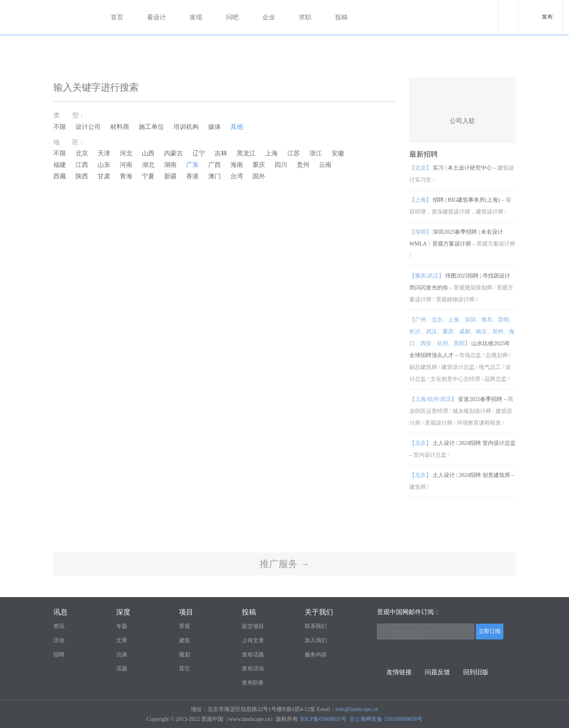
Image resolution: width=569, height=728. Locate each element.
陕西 (82, 176)
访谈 (122, 655)
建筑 (185, 640)
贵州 (303, 165)
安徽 (338, 153)
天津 (104, 153)
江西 (82, 165)
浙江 (316, 153)
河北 (126, 153)
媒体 (215, 127)
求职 (305, 17)
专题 (122, 626)
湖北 (148, 165)
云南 (325, 165)
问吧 (232, 17)
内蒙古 (173, 153)
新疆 (170, 176)
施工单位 (151, 127)
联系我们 (316, 626)
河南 (126, 165)
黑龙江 (246, 153)
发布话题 (253, 655)
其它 (185, 668)
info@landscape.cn (357, 709)
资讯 (59, 626)
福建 (60, 165)
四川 (281, 165)
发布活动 (253, 668)
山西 (148, 153)
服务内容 (316, 655)
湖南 (170, 165)
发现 (196, 17)
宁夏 (148, 176)
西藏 (60, 176)
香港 (192, 176)
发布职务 (253, 683)
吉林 (221, 153)
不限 (60, 127)
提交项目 (253, 626)
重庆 (259, 165)
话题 (122, 668)
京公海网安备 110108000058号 (386, 719)
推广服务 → (284, 564)
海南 (237, 165)
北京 (82, 153)
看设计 (156, 17)
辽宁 (199, 153)
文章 (122, 640)
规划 (185, 655)
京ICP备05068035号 (323, 719)
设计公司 (88, 127)
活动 (59, 640)
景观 (185, 626)
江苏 (294, 153)
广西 (215, 165)
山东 (104, 165)
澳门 (215, 176)
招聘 (59, 655)
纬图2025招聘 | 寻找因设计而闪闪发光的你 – (461, 288)
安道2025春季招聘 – (461, 411)
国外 (259, 176)
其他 (237, 127)
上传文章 (253, 640)
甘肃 (104, 176)
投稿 (341, 17)
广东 (192, 165)
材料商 (120, 127)
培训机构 (186, 127)
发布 (547, 17)
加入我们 (316, 640)
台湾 (237, 176)
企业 (269, 17)
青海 (126, 176)
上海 (271, 153)
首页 (117, 17)
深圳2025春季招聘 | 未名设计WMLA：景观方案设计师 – (462, 244)
